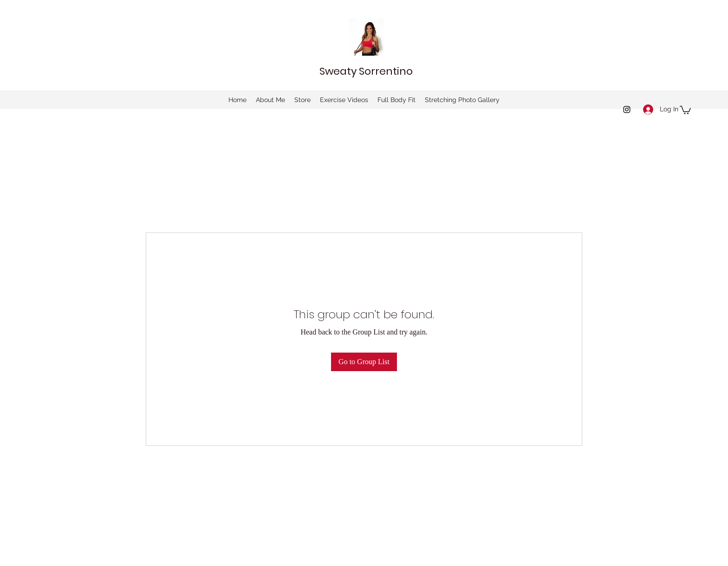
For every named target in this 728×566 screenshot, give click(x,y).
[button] (685, 109)
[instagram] (627, 109)
